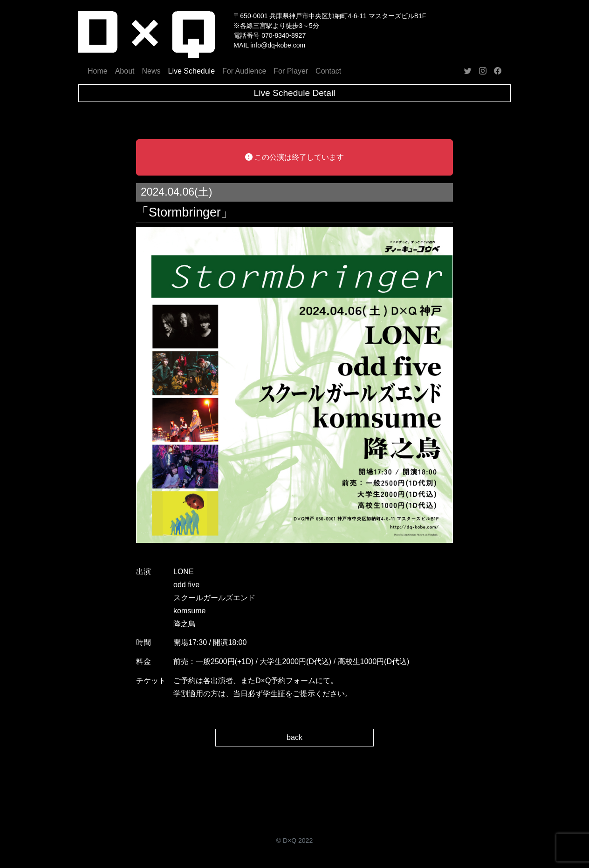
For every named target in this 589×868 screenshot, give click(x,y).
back (294, 737)
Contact (328, 71)
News (151, 71)
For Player (291, 71)
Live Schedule (192, 71)
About (125, 71)
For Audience (244, 71)
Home (98, 71)
